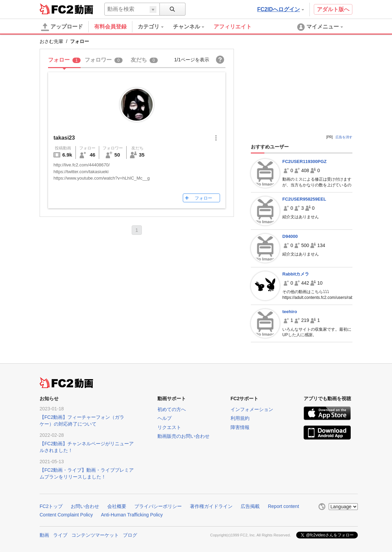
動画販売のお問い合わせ (183, 436)
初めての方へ (172, 409)
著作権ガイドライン (211, 506)
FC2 (56, 9)
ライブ (60, 535)
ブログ (130, 535)
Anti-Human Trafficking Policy (132, 515)
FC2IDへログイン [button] (281, 9)
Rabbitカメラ (296, 274)
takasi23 (64, 138)
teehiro (290, 312)
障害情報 (240, 427)
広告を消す (344, 137)
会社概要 (117, 506)
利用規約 (240, 418)
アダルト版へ (333, 9)
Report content (283, 506)
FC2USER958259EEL (304, 199)
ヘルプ (165, 418)
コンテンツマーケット (95, 535)
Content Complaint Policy (66, 515)
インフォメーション (252, 409)
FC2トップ (51, 506)
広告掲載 (250, 506)
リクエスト (169, 427)
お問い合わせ (85, 506)
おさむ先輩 (51, 41)
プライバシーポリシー (158, 506)
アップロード (62, 27)
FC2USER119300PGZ (304, 161)
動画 (44, 535)
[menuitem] (155, 27)
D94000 (290, 236)
